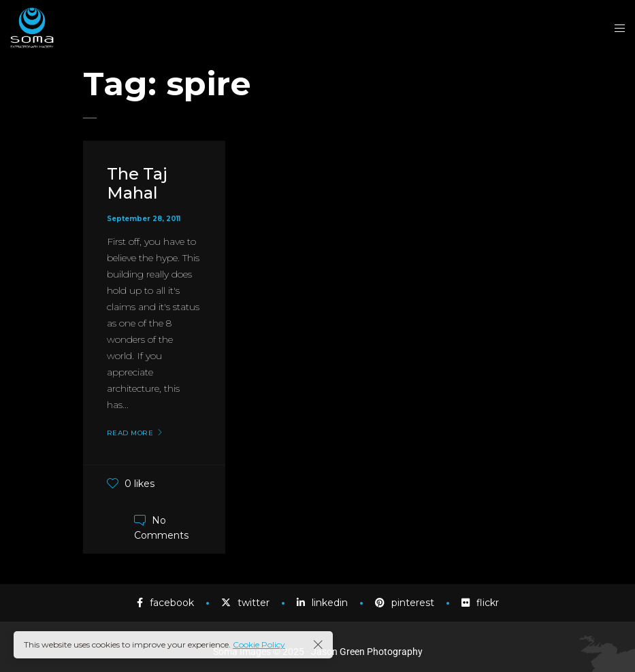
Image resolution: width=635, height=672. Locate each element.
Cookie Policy (259, 644)
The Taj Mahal (137, 184)
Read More (130, 433)
